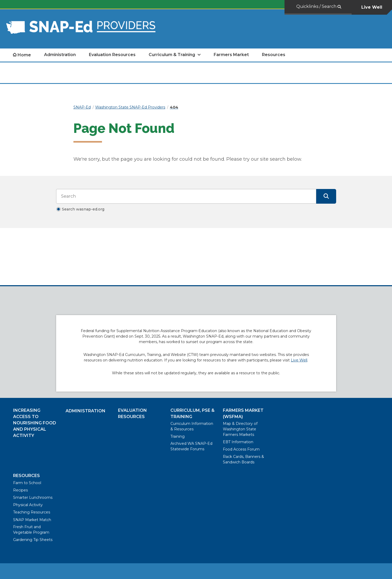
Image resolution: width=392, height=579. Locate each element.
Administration (60, 55)
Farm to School (27, 483)
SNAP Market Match (32, 520)
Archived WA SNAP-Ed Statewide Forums (191, 446)
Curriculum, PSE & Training (192, 413)
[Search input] (186, 196)
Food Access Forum (241, 449)
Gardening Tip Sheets (33, 540)
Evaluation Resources (112, 55)
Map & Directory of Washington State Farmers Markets (240, 429)
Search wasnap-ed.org (83, 209)
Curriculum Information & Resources (192, 426)
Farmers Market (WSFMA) (243, 413)
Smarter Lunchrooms (33, 497)
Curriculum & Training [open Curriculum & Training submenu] (172, 55)
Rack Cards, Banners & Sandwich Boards (243, 459)
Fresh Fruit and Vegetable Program (31, 530)
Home (24, 55)
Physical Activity (28, 505)
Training (178, 436)
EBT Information (238, 442)
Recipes (20, 490)
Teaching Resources (32, 512)
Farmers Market (231, 55)
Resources (274, 55)
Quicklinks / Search (317, 6)
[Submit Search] (326, 196)
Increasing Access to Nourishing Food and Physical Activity (35, 423)
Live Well (372, 7)
